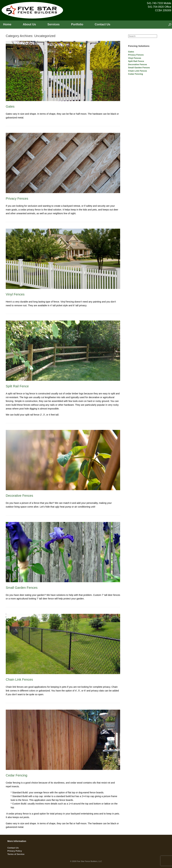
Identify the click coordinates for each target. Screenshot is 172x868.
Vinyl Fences (15, 294)
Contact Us (102, 24)
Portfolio (77, 24)
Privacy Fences (17, 198)
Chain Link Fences (19, 679)
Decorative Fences (19, 496)
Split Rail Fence (17, 386)
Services (54, 24)
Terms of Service (16, 854)
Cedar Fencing (16, 775)
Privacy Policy (15, 851)
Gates (10, 106)
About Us (29, 24)
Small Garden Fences (22, 588)
